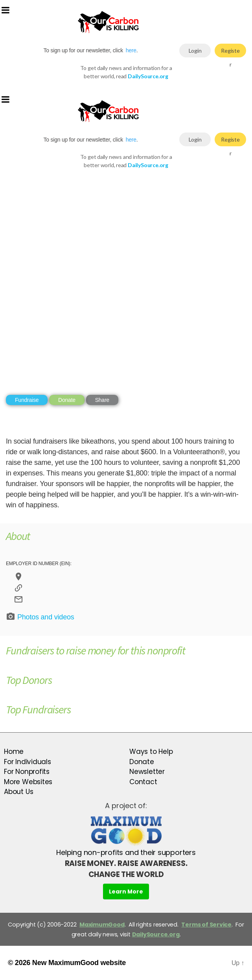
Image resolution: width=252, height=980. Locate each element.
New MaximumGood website (79, 963)
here (131, 50)
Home (14, 752)
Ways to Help (151, 752)
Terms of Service (206, 925)
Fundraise (27, 400)
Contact (143, 782)
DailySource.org (156, 934)
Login (195, 51)
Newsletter (147, 772)
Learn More (126, 892)
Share (102, 400)
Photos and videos (40, 617)
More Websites (28, 782)
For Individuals (28, 762)
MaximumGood (102, 925)
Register (230, 52)
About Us (18, 792)
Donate (67, 400)
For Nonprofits (27, 772)
